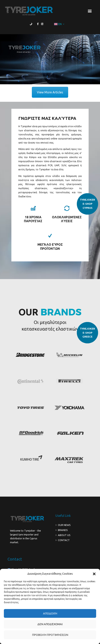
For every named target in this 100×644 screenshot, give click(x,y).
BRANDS (63, 530)
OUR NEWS (64, 525)
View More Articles (50, 92)
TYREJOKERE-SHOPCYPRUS (87, 204)
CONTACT (64, 540)
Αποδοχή (50, 613)
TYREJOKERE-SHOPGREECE (87, 333)
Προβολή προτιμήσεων (50, 635)
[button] (94, 574)
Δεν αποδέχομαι (50, 624)
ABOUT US (64, 535)
